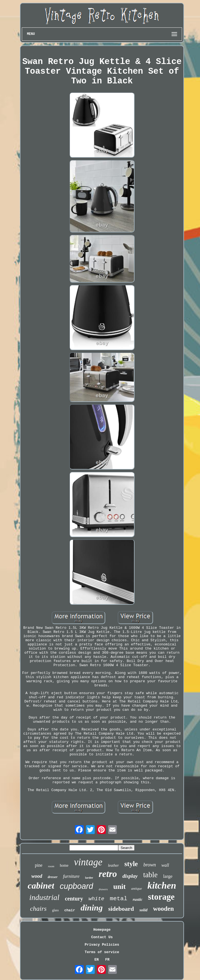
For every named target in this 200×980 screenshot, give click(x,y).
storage (161, 897)
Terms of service (102, 952)
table (150, 875)
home (64, 865)
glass (56, 910)
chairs (38, 909)
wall (165, 865)
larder (89, 878)
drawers (103, 889)
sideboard (121, 909)
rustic (138, 899)
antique (137, 888)
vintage (88, 862)
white (97, 899)
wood (37, 876)
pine (39, 865)
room (51, 866)
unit (119, 887)
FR (107, 960)
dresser (53, 877)
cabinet (41, 886)
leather (114, 865)
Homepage (102, 930)
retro (108, 874)
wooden (163, 909)
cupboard (76, 886)
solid (144, 910)
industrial (44, 897)
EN (97, 960)
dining (92, 908)
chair (70, 910)
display (130, 876)
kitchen (162, 885)
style (131, 864)
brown (150, 865)
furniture (71, 876)
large (168, 876)
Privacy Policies (102, 945)
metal (119, 899)
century (74, 899)
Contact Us (102, 937)
